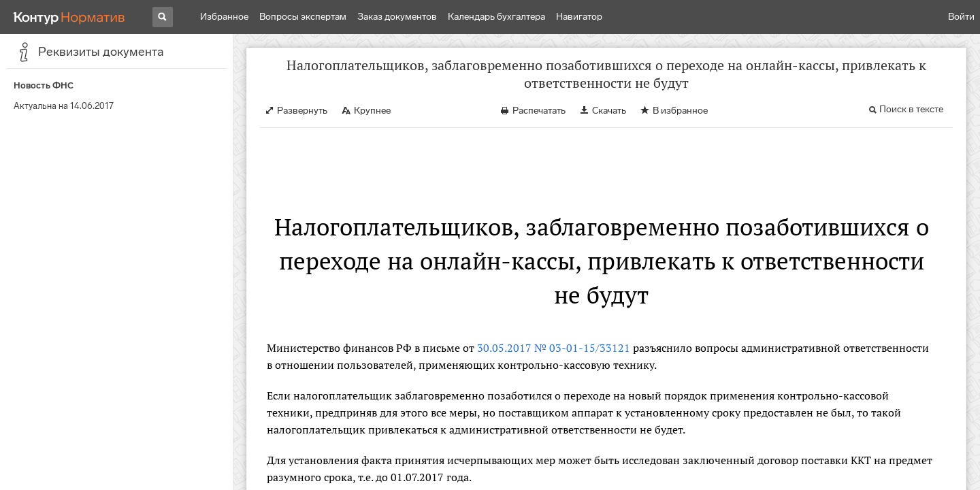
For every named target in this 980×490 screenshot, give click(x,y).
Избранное (224, 17)
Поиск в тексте (911, 109)
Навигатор (579, 17)
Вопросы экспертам (303, 17)
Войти (961, 17)
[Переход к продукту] (69, 17)
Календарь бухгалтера (496, 17)
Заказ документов (397, 17)
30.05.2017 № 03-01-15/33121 (554, 348)
